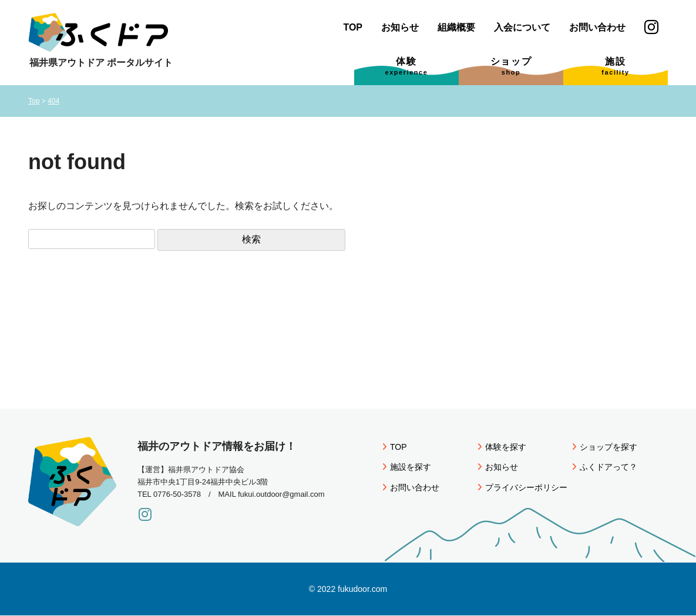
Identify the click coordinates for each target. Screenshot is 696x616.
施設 (615, 66)
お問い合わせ (597, 27)
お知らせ (400, 27)
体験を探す (502, 447)
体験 (407, 66)
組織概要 (456, 27)
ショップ (511, 66)
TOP (353, 27)
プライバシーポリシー (522, 487)
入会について (522, 27)
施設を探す (407, 467)
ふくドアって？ (605, 467)
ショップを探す (605, 447)
